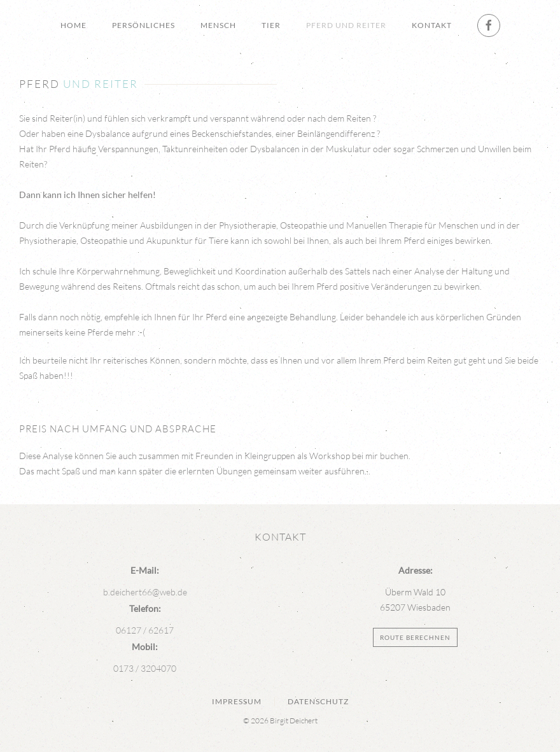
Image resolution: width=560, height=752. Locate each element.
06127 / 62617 (145, 630)
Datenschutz (318, 701)
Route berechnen (415, 637)
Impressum (237, 701)
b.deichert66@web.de (145, 592)
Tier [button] (271, 25)
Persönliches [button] (143, 25)
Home (73, 25)
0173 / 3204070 (145, 668)
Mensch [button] (218, 25)
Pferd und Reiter (346, 25)
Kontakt (432, 25)
